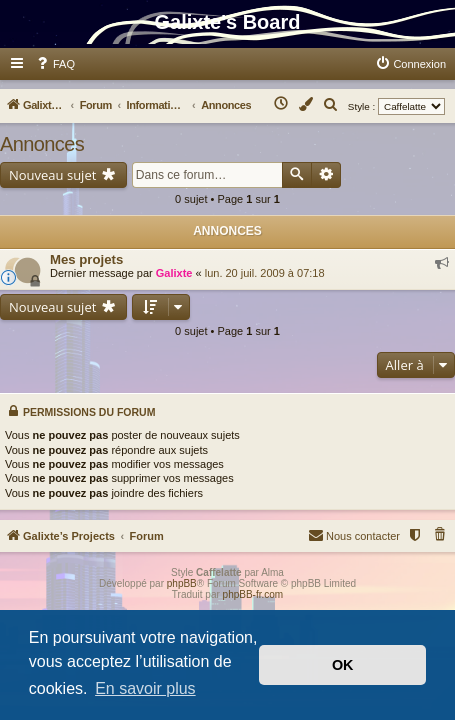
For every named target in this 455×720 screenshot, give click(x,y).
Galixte (174, 273)
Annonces (42, 144)
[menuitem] (55, 64)
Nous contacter (354, 534)
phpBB (182, 583)
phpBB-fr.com (253, 594)
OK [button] (343, 665)
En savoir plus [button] (145, 688)
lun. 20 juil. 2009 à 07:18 (265, 273)
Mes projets (86, 259)
